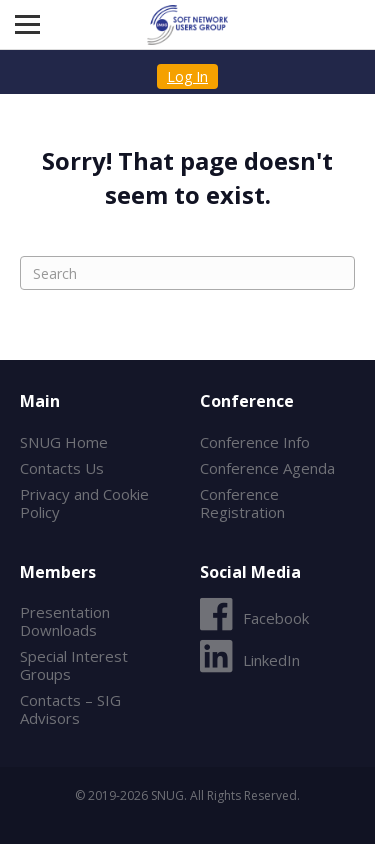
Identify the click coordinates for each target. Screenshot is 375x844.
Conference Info (255, 442)
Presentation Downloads (65, 621)
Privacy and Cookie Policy (84, 503)
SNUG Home (64, 442)
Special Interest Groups (74, 665)
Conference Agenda (267, 468)
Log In (187, 76)
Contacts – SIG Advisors (70, 709)
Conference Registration (242, 503)
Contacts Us (62, 468)
